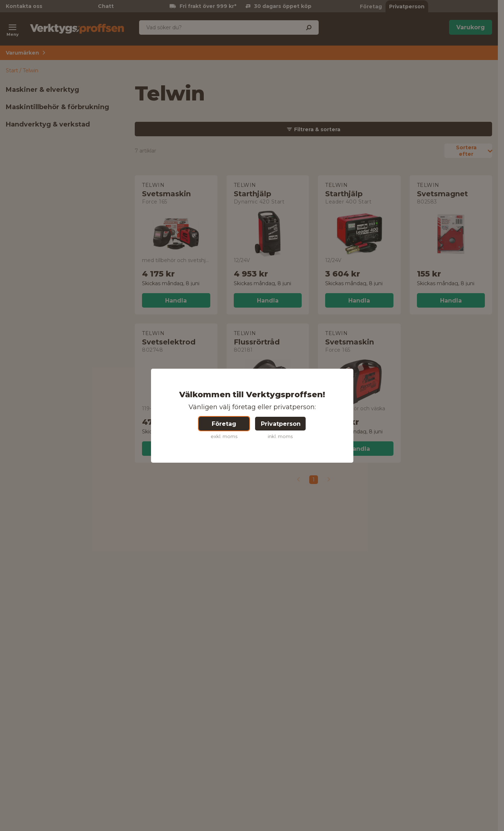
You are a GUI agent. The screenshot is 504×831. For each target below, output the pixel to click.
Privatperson (281, 424)
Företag (224, 424)
